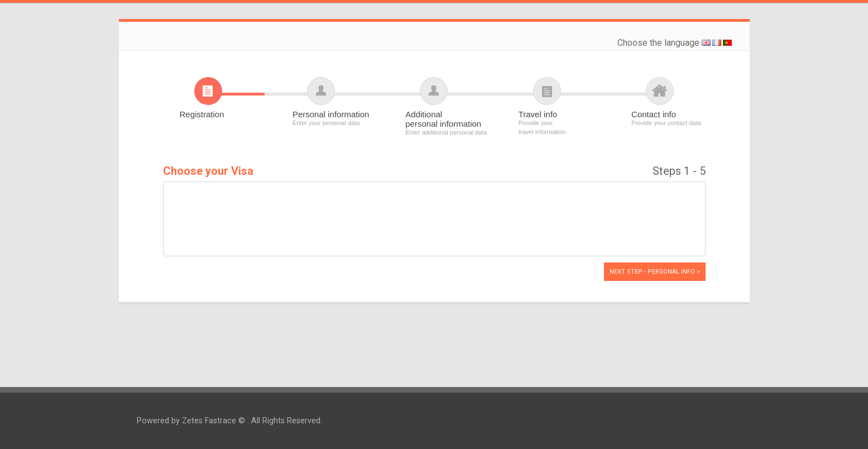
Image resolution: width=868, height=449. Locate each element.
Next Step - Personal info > (655, 272)
